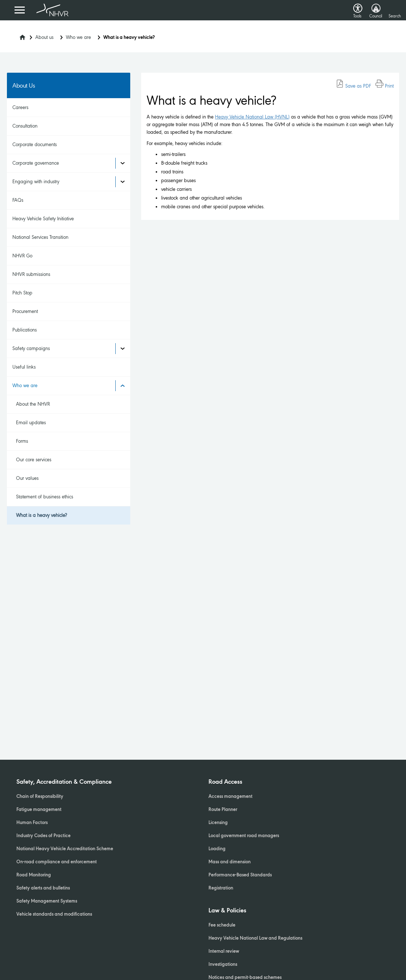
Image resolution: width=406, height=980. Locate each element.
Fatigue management (39, 810)
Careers (20, 107)
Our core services (34, 460)
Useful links (24, 367)
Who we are (78, 37)
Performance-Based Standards (240, 875)
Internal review (224, 952)
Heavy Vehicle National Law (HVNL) (252, 117)
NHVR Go (22, 256)
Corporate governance (36, 163)
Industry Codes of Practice (43, 836)
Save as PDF (353, 86)
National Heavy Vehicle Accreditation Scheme (65, 849)
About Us (24, 85)
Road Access (225, 782)
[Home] (18, 35)
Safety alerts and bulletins (43, 888)
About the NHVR (33, 404)
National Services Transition (40, 237)
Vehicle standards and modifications (54, 915)
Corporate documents (35, 144)
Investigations (223, 965)
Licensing (218, 823)
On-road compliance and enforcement (57, 862)
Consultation (25, 126)
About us (44, 37)
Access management (230, 797)
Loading (217, 849)
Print (385, 86)
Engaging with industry (36, 182)
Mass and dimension (230, 862)
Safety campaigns (31, 348)
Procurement (25, 311)
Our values (27, 478)
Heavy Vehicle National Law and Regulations (255, 939)
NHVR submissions (31, 274)
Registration (221, 888)
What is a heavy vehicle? (41, 515)
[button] (358, 6)
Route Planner (223, 810)
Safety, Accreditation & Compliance (64, 782)
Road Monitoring (34, 875)
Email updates (31, 423)
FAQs (18, 200)
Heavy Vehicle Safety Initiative (43, 219)
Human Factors (32, 823)
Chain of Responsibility (40, 797)
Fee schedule (222, 925)
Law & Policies (227, 911)
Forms (22, 441)
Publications (25, 330)
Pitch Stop (22, 293)
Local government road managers (244, 836)
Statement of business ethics (45, 497)
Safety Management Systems (47, 901)
